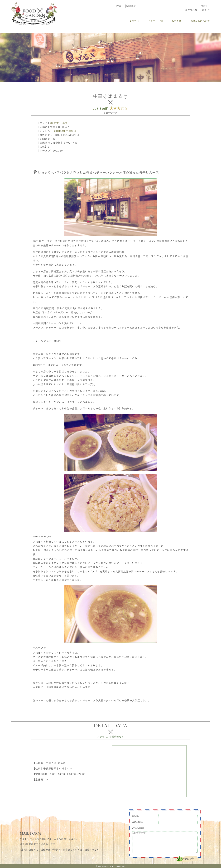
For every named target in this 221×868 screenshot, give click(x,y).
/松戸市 (55, 123)
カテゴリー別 (155, 21)
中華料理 (71, 131)
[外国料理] (59, 131)
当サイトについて (200, 21)
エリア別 (134, 21)
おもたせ (176, 21)
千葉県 (64, 123)
